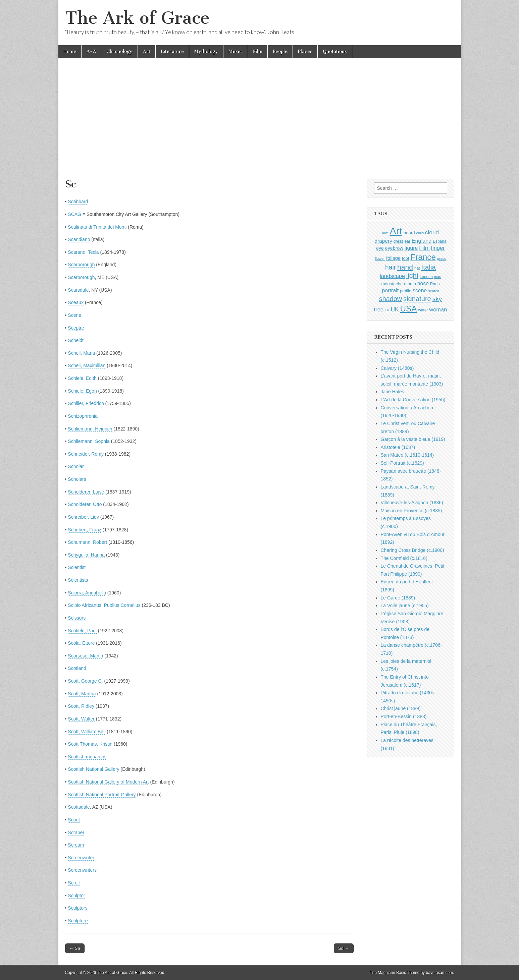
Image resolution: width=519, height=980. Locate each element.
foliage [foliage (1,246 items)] (393, 258)
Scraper (76, 832)
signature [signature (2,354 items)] (417, 299)
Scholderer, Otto (85, 504)
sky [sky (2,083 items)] (437, 299)
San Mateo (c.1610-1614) (407, 455)
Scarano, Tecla (83, 252)
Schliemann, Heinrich (90, 429)
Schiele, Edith (82, 378)
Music (235, 51)
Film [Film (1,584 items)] (424, 248)
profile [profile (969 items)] (406, 291)
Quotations (335, 51)
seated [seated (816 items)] (434, 291)
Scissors (77, 618)
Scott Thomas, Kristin (90, 744)
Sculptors (77, 908)
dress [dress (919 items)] (398, 241)
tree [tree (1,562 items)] (379, 309)
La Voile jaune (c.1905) (405, 606)
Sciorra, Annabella (87, 593)
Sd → (344, 948)
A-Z (91, 51)
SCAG (74, 214)
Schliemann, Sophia (89, 441)
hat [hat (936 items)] (417, 268)
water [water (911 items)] (423, 310)
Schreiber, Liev (83, 517)
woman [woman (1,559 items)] (438, 309)
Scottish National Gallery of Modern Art (108, 782)
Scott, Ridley (81, 706)
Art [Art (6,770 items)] (396, 231)
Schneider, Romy (86, 454)
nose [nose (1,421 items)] (423, 283)
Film (257, 51)
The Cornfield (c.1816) (404, 558)
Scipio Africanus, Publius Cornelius (104, 605)
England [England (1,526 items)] (422, 241)
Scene (74, 315)
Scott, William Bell (87, 732)
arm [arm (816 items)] (385, 233)
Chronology (119, 51)
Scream (76, 845)
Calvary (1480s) (397, 368)
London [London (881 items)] (426, 276)
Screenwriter (81, 858)
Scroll (74, 883)
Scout (74, 820)
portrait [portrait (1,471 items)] (390, 290)
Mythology (206, 51)
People (280, 51)
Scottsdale (79, 807)
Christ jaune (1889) (401, 708)
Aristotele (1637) (398, 447)
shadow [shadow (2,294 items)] (391, 299)
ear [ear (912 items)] (407, 241)
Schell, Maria (81, 353)
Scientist (77, 567)
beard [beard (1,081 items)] (409, 233)
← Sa (75, 948)
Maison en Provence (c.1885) (411, 511)
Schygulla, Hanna (86, 555)
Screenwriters (82, 870)
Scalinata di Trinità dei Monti (97, 227)
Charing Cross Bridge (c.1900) (412, 550)
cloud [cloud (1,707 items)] (432, 232)
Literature (172, 51)
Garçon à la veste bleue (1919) (413, 439)
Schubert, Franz (85, 530)
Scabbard (78, 201)
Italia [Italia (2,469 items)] (429, 267)
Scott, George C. (85, 681)
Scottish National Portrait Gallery (102, 795)
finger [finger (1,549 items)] (438, 248)
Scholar (76, 466)
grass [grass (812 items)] (442, 258)
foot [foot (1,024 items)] (405, 258)
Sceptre (76, 328)
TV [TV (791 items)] (387, 310)
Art (147, 51)
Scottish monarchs (87, 757)
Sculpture (78, 921)
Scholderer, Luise (86, 492)
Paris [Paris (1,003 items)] (435, 284)
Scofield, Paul (82, 631)
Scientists (78, 580)
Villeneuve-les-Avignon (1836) (412, 503)
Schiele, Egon (82, 391)
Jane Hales (393, 392)
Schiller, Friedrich (86, 403)
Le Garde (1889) (398, 598)
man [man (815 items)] (438, 277)
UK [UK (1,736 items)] (395, 309)
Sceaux (76, 302)
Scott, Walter (81, 719)
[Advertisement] (260, 118)
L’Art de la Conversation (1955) (413, 400)
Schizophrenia (83, 416)
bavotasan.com (440, 973)
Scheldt (76, 340)
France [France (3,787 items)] (423, 257)
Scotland (77, 668)
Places (305, 51)
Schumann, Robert (87, 542)
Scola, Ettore (81, 643)
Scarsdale (78, 290)
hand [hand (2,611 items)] (405, 267)
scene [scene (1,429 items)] (420, 291)
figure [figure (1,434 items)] (411, 248)
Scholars (77, 479)
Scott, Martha (82, 694)
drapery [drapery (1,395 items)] (383, 241)
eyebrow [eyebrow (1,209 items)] (394, 248)
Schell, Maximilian (87, 365)
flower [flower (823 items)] (380, 258)
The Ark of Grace (137, 18)
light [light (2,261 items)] (412, 276)
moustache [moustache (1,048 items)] (392, 284)
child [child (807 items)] (420, 233)
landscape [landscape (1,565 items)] (392, 276)
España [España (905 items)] (439, 241)
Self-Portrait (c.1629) (402, 463)
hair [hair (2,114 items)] (391, 267)
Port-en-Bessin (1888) (404, 716)
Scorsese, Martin (85, 656)
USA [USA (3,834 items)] (409, 309)
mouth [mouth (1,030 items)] (410, 284)
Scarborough (81, 265)
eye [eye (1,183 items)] (380, 248)
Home (70, 51)
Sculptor (76, 896)
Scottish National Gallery (93, 769)
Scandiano (79, 239)
